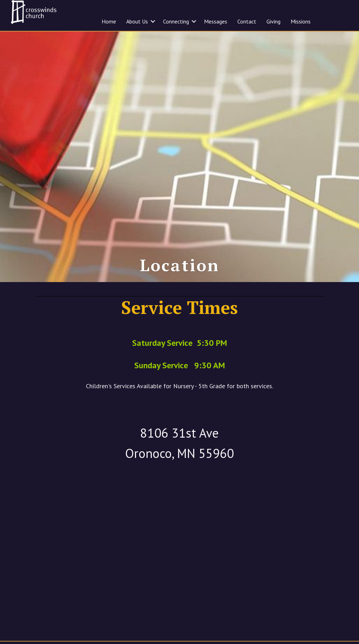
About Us (137, 21)
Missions (301, 21)
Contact (247, 21)
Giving (273, 21)
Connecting (176, 21)
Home (109, 21)
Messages (216, 21)
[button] (153, 21)
